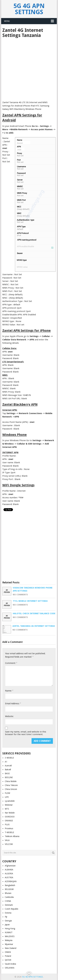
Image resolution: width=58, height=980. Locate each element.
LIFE (7, 797)
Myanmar (9, 944)
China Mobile (11, 781)
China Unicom (11, 789)
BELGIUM (9, 889)
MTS (7, 809)
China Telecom (11, 785)
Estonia (8, 913)
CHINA (8, 901)
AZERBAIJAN (11, 881)
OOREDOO (10, 817)
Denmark (9, 905)
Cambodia (9, 897)
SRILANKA (10, 968)
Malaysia (9, 940)
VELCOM (9, 844)
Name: (9, 691)
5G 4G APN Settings (29, 9)
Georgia (8, 921)
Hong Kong (10, 929)
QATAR (8, 960)
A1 (6, 762)
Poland (8, 956)
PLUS (7, 825)
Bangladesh (10, 885)
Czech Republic (12, 909)
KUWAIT (9, 932)
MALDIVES (10, 936)
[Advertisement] (29, 68)
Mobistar (9, 805)
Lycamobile (10, 801)
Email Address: (13, 703)
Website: (9, 716)
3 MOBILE (9, 758)
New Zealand (11, 948)
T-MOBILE (9, 832)
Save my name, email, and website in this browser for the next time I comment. (26, 733)
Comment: (11, 663)
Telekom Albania (12, 836)
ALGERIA (9, 874)
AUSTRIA (9, 877)
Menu (7, 21)
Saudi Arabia (10, 964)
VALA (7, 840)
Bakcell (8, 770)
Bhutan (8, 893)
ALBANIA (9, 870)
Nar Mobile (10, 813)
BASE (7, 773)
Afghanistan (10, 866)
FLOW (7, 793)
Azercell (8, 766)
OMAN (8, 952)
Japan (7, 925)
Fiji (6, 917)
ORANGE (9, 821)
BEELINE (9, 777)
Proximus (9, 828)
